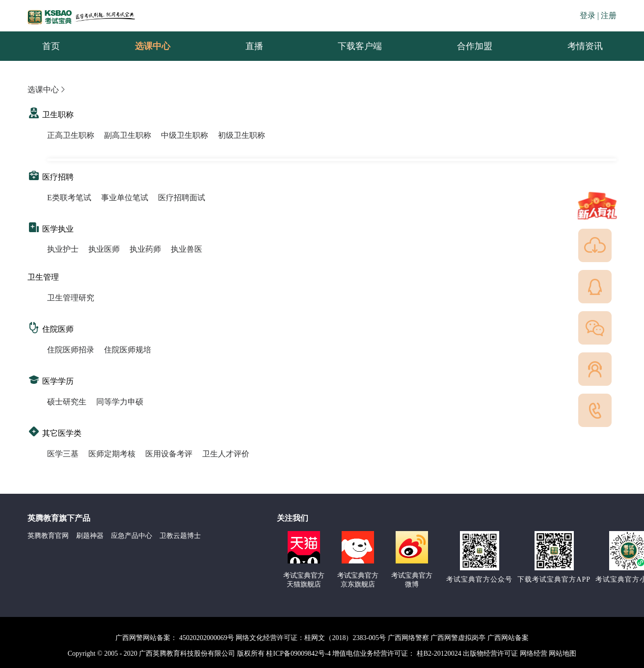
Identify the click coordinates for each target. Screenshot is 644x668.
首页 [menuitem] (51, 46)
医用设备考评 (169, 454)
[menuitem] (585, 46)
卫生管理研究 (71, 298)
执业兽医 (187, 249)
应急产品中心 (132, 536)
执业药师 (145, 249)
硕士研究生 (67, 402)
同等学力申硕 (120, 402)
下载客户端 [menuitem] (360, 46)
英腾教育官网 (48, 536)
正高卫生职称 (71, 135)
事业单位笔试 (125, 198)
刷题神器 (90, 536)
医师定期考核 (112, 454)
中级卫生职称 (185, 135)
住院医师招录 (71, 350)
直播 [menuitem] (254, 46)
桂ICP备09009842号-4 (298, 654)
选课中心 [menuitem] (153, 46)
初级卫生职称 (241, 135)
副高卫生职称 (128, 135)
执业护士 (63, 249)
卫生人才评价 (226, 454)
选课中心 (47, 90)
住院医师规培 (128, 350)
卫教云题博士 (180, 536)
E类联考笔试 (69, 198)
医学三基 (63, 454)
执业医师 (104, 249)
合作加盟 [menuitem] (475, 46)
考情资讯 (577, 46)
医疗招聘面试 (182, 198)
